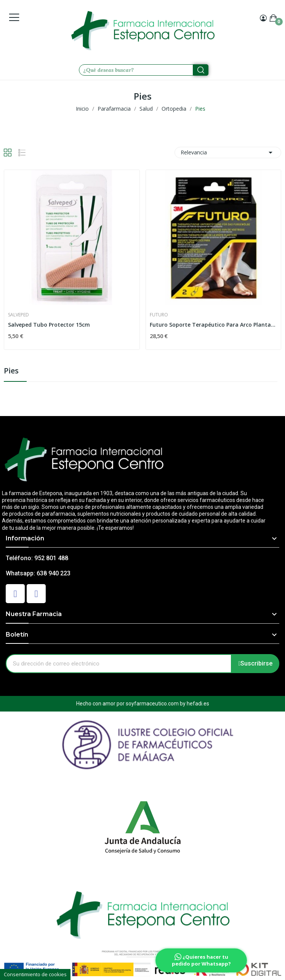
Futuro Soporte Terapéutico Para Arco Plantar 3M (214, 325)
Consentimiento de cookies (35, 974)
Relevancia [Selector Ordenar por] (228, 152)
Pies (11, 371)
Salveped (18, 315)
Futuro (159, 315)
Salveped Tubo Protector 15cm (49, 325)
